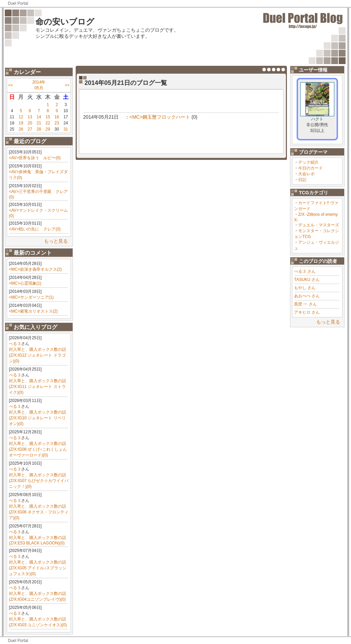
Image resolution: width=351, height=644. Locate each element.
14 (39, 117)
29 (48, 129)
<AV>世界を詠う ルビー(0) (35, 158)
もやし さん (305, 288)
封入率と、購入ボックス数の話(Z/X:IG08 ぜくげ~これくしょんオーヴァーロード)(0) (38, 449)
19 (21, 123)
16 (57, 117)
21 (39, 123)
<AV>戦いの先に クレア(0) (35, 229)
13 (30, 117)
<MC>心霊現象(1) (25, 283)
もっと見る (56, 241)
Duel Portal (18, 3)
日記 (302, 180)
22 (48, 123)
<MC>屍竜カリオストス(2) (33, 311)
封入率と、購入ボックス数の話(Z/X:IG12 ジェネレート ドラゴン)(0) (37, 355)
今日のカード (310, 168)
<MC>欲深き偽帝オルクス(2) (35, 269)
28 (39, 129)
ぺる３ (15, 344)
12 (21, 117)
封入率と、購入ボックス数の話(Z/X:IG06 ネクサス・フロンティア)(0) (39, 512)
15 (48, 117)
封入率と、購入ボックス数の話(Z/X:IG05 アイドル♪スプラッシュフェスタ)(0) (38, 568)
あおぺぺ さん (307, 296)
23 (57, 123)
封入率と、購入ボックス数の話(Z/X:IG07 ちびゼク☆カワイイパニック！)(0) (39, 481)
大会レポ (306, 174)
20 (30, 123)
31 (66, 129)
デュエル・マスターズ (319, 225)
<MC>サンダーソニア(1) (31, 297)
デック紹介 (308, 162)
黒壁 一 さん (306, 304)
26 (21, 129)
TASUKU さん (307, 280)
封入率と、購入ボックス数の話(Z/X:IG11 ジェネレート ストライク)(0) (37, 387)
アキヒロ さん (307, 312)
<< (11, 85)
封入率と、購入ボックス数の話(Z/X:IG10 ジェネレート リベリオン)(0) (37, 418)
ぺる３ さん (305, 271)
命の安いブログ (65, 22)
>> (67, 85)
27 (30, 129)
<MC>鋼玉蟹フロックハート (160, 117)
